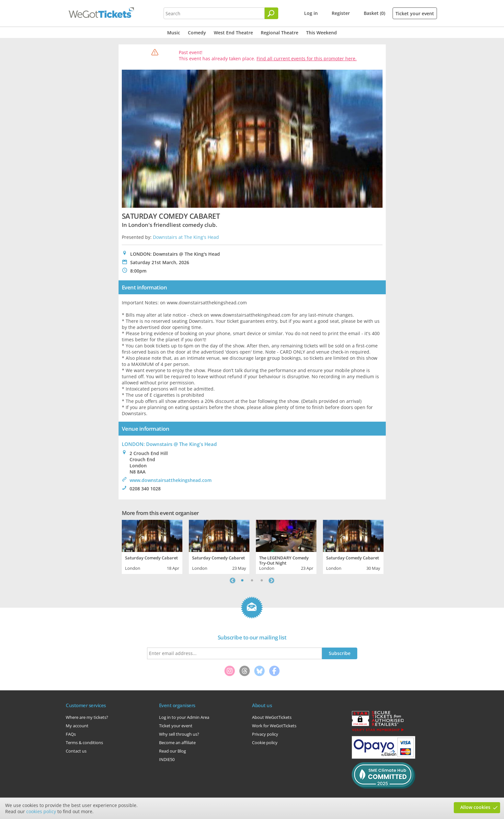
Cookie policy (265, 743)
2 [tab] (252, 580)
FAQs (71, 734)
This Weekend (321, 33)
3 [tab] (262, 580)
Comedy (197, 33)
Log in (311, 13)
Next (271, 580)
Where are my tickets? (87, 717)
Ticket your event (415, 13)
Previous (233, 580)
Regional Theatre (280, 33)
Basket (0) (374, 13)
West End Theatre (233, 33)
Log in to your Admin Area (184, 717)
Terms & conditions (84, 743)
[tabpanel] (152, 546)
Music (174, 33)
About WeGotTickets (272, 717)
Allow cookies (475, 807)
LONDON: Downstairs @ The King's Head (169, 444)
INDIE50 (167, 759)
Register (341, 13)
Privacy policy (265, 734)
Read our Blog (172, 751)
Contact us (76, 751)
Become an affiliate (177, 743)
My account (77, 726)
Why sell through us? (179, 734)
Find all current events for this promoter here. (307, 58)
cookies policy (41, 811)
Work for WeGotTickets (274, 726)
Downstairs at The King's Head (186, 237)
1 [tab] (242, 580)
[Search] (271, 13)
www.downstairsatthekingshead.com (171, 480)
